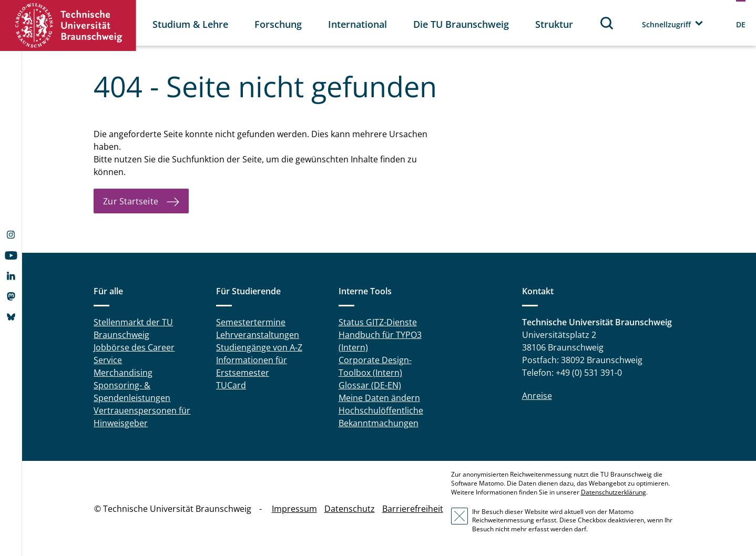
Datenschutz (350, 509)
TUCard (231, 385)
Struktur (554, 24)
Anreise (537, 396)
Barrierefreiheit (413, 509)
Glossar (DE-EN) (370, 385)
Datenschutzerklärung (614, 492)
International (357, 24)
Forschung (278, 24)
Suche (607, 23)
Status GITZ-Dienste (378, 322)
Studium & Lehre (190, 24)
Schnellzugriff (666, 24)
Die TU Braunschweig (461, 24)
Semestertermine (251, 322)
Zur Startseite (130, 201)
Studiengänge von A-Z (259, 347)
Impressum (294, 509)
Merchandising (123, 373)
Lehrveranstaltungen (258, 335)
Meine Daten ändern (379, 398)
